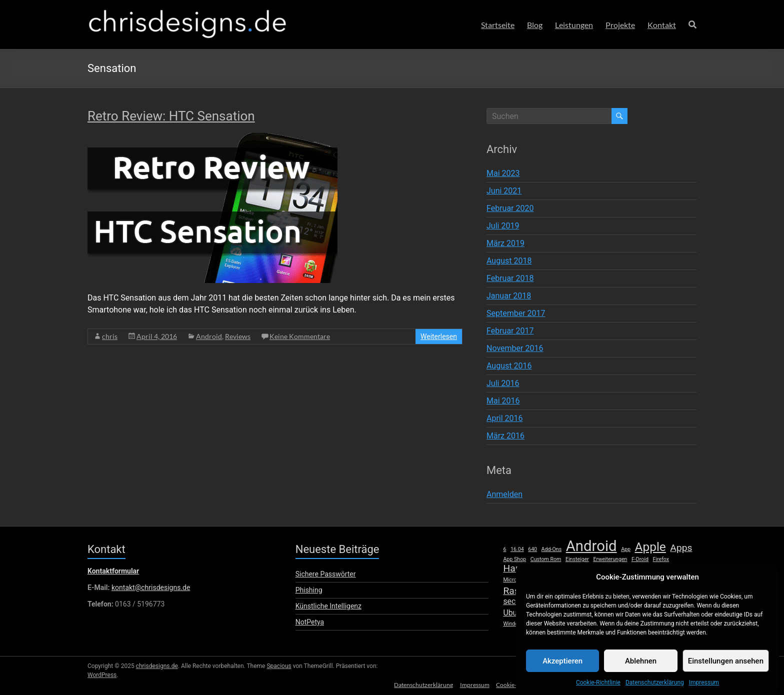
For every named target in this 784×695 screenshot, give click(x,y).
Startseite (498, 25)
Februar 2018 (510, 278)
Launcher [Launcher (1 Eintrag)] (622, 570)
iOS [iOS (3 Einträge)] (571, 568)
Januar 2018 (509, 296)
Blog (535, 25)
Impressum (704, 691)
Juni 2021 (504, 191)
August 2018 (509, 261)
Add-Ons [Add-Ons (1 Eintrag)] (552, 549)
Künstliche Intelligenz (328, 606)
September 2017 (516, 313)
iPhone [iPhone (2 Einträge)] (595, 569)
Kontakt (662, 25)
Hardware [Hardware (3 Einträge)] (524, 568)
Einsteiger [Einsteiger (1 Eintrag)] (577, 559)
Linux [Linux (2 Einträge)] (647, 569)
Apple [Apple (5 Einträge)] (650, 547)
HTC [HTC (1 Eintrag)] (554, 570)
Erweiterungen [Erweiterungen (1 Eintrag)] (610, 559)
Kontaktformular (113, 571)
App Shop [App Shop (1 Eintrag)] (514, 559)
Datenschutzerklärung (655, 691)
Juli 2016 (503, 383)
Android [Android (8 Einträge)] (591, 546)
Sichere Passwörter (326, 574)
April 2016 (505, 418)
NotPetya (310, 622)
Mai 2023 (503, 173)
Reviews (238, 336)
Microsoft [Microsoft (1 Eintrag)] (514, 580)
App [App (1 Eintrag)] (626, 549)
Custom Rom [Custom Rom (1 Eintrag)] (546, 559)
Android (209, 336)
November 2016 (515, 348)
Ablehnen (641, 669)
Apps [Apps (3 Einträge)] (681, 548)
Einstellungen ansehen (726, 669)
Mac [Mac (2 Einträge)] (685, 569)
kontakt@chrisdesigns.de (151, 587)
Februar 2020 (510, 208)
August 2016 (509, 366)
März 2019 (505, 243)
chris (110, 336)
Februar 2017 (510, 331)
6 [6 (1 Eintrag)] (504, 549)
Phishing (309, 590)
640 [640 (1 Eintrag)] (532, 549)
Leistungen (574, 25)
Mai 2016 (503, 401)
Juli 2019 (503, 226)
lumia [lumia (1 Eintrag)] (667, 570)
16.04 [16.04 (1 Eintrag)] (517, 549)
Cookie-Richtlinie (598, 691)
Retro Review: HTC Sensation (171, 116)
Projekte (620, 25)
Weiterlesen (439, 336)
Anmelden (504, 494)
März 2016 (505, 436)
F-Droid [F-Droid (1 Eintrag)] (640, 559)
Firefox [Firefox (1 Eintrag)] (661, 559)
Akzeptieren (562, 669)
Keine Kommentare (300, 336)
